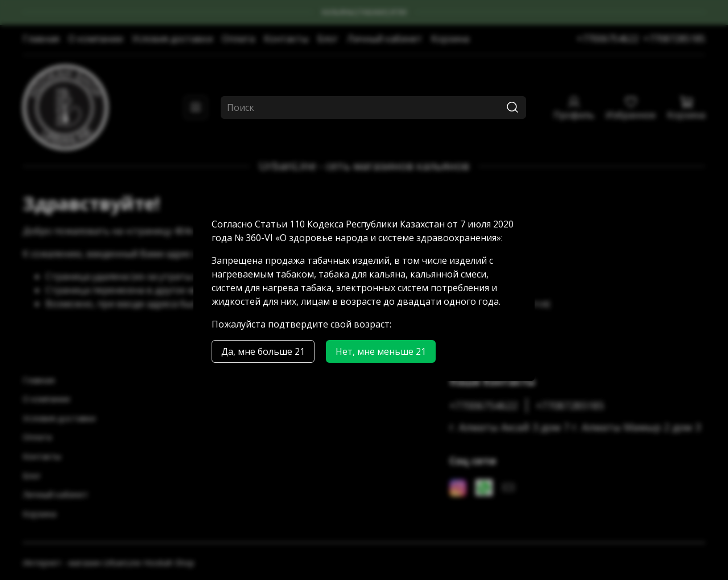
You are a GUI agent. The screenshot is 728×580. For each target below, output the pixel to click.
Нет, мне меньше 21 (381, 351)
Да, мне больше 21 (263, 351)
